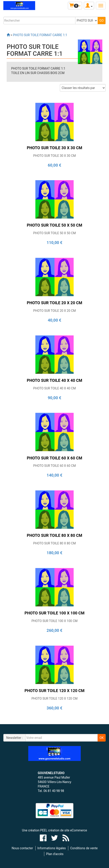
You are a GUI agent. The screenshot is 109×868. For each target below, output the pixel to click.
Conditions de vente (84, 848)
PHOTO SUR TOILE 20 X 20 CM (54, 311)
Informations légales (52, 848)
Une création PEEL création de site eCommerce (55, 830)
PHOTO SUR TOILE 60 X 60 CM (54, 466)
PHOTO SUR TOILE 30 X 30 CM (54, 156)
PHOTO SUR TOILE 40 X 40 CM (54, 388)
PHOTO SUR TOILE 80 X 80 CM (54, 543)
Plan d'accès (55, 854)
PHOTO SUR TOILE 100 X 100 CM (54, 621)
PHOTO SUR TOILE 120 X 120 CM (54, 699)
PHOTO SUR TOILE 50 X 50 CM (54, 233)
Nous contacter (22, 848)
